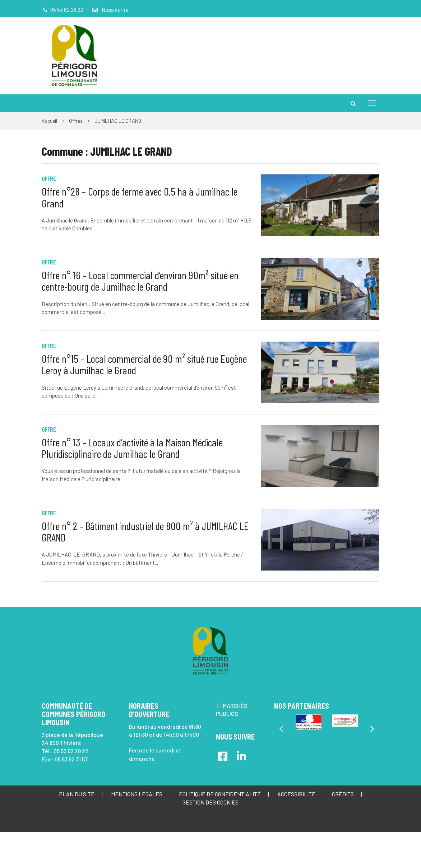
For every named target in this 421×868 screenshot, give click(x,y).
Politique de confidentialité (220, 794)
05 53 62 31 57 (71, 759)
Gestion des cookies (210, 802)
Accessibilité (296, 794)
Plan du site (77, 794)
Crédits (343, 794)
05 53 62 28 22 (71, 751)
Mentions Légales (137, 794)
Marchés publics (232, 710)
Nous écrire (110, 10)
